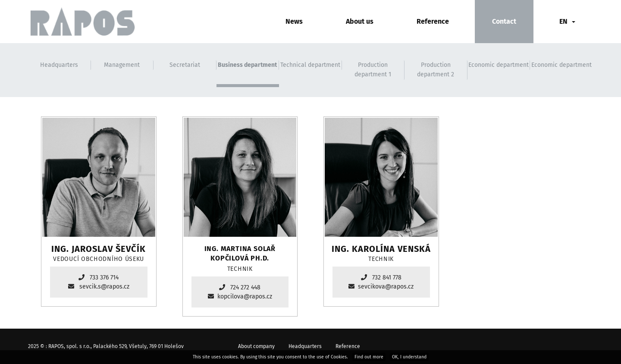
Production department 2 (436, 70)
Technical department (310, 65)
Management (122, 65)
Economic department (499, 65)
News (294, 21)
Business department (247, 65)
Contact (504, 21)
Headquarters (59, 65)
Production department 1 (373, 70)
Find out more (369, 357)
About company (256, 346)
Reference (433, 21)
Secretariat (185, 65)
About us (360, 21)
